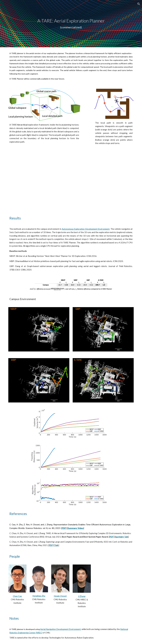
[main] (71, 24)
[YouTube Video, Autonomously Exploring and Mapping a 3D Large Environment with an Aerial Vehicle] (71, 182)
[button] (139, 4)
